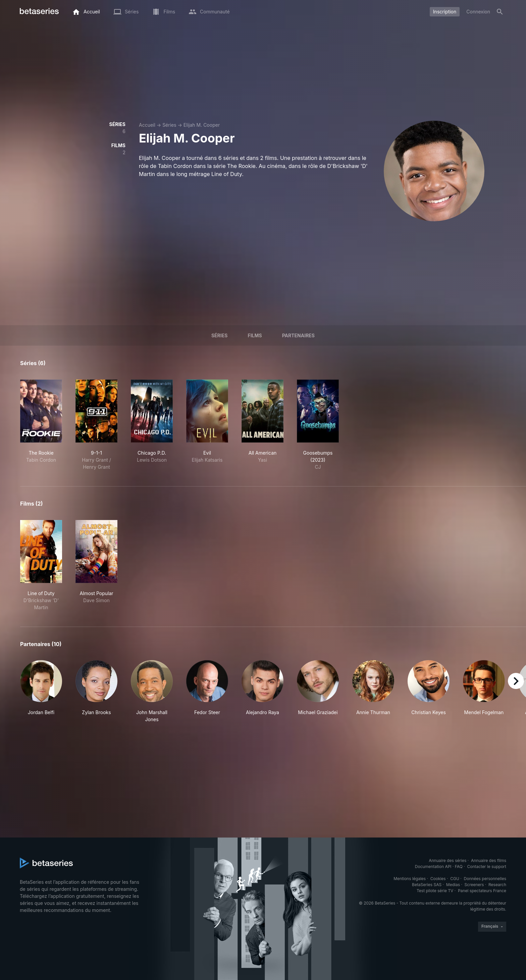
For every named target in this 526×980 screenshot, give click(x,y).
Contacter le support (487, 867)
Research (497, 885)
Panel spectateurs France (482, 891)
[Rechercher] (500, 12)
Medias (453, 885)
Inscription (445, 12)
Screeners (474, 885)
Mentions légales (410, 879)
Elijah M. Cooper (202, 125)
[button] (41, 691)
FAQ (459, 867)
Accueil (147, 125)
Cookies (438, 879)
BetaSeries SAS (427, 885)
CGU (455, 879)
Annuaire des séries (448, 860)
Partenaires (298, 335)
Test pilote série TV (435, 891)
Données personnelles (485, 879)
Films (255, 335)
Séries (169, 125)
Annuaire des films (489, 860)
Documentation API (433, 867)
